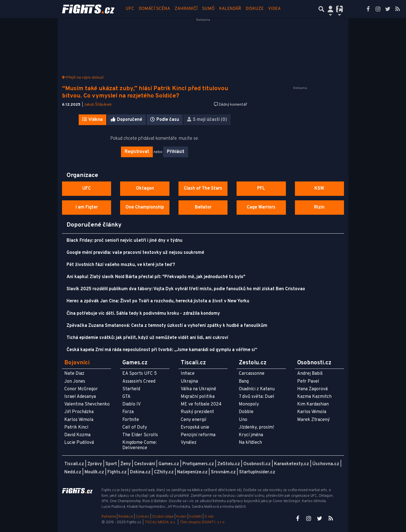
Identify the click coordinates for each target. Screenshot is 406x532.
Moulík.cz (94, 472)
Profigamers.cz (198, 464)
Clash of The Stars (203, 189)
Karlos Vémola (79, 420)
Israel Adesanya (80, 397)
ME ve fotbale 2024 (201, 404)
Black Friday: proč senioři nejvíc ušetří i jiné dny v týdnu (124, 241)
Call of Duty (135, 427)
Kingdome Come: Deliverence (140, 445)
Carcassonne (252, 374)
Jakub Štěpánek (98, 105)
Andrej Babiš (310, 374)
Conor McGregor (81, 389)
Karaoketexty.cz (292, 464)
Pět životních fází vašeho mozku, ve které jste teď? (121, 265)
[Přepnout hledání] (321, 9)
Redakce (126, 517)
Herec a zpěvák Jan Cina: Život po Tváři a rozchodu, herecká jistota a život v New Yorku (158, 301)
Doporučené (126, 120)
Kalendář (230, 9)
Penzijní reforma (198, 435)
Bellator (203, 207)
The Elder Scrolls (140, 435)
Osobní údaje (163, 517)
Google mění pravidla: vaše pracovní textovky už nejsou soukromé (135, 253)
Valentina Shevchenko (87, 404)
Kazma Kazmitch (314, 397)
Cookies (143, 517)
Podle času (165, 120)
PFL (261, 189)
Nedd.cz (73, 472)
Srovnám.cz (223, 472)
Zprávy (95, 464)
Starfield (131, 389)
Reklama (109, 517)
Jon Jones (75, 382)
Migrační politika (198, 397)
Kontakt (196, 517)
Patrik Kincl (76, 427)
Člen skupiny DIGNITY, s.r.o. (203, 522)
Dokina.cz (140, 472)
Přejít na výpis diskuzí (83, 78)
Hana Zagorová (312, 389)
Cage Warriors (261, 207)
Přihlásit (176, 152)
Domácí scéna (154, 9)
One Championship (145, 207)
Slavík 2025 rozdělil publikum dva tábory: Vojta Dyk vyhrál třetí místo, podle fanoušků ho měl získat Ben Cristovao (186, 289)
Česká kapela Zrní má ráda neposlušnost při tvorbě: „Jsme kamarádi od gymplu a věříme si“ (162, 350)
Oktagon (145, 189)
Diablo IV (132, 404)
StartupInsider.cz (257, 472)
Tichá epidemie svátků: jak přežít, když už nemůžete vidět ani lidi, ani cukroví (147, 338)
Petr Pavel (308, 382)
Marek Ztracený (313, 420)
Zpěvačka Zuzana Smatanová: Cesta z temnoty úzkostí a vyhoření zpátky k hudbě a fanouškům (167, 326)
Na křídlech (250, 443)
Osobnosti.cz (257, 464)
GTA (126, 397)
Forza (128, 412)
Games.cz (169, 464)
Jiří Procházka (79, 412)
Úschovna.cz (326, 464)
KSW (319, 189)
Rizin (319, 207)
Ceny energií (193, 420)
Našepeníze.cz (192, 472)
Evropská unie (195, 427)
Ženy (126, 464)
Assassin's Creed (139, 382)
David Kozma (77, 435)
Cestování (145, 464)
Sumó (208, 9)
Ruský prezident (197, 412)
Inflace (188, 374)
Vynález (189, 443)
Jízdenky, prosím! (256, 427)
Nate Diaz (74, 374)
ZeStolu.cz (229, 464)
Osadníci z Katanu (257, 389)
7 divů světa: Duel (257, 397)
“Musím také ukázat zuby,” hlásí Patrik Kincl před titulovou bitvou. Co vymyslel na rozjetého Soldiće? (145, 92)
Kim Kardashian (313, 404)
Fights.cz (117, 472)
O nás (209, 517)
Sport (111, 464)
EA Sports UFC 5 (140, 374)
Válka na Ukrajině (198, 389)
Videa (274, 9)
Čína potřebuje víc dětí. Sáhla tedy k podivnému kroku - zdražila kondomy (143, 314)
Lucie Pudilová (79, 443)
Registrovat (137, 152)
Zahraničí (186, 9)
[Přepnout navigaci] (330, 9)
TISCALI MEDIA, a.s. (160, 522)
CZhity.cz (164, 472)
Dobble (246, 412)
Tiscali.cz (74, 464)
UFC (130, 9)
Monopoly (249, 404)
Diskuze (255, 9)
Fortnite (131, 420)
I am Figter (87, 207)
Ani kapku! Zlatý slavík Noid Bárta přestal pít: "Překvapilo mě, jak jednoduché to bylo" (156, 277)
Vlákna (92, 120)
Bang (244, 382)
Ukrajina (189, 382)
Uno (243, 420)
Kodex (182, 517)
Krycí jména (251, 435)
